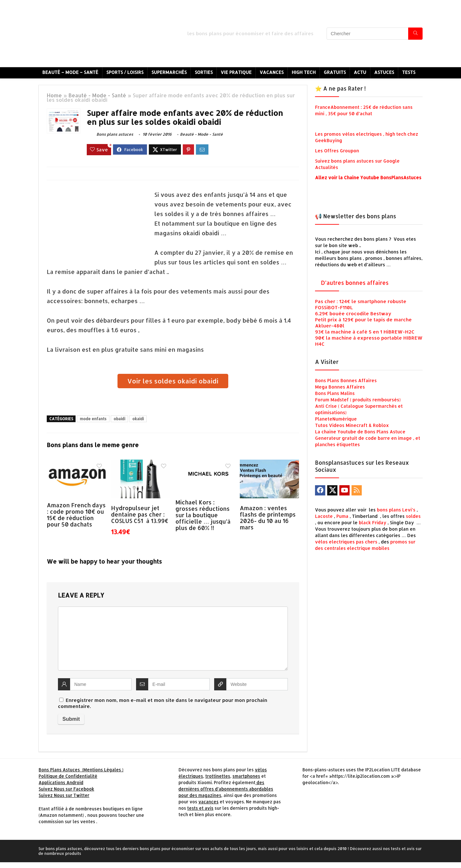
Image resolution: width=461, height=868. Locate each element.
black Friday (373, 522)
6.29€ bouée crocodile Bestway (353, 313)
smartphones (246, 776)
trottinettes (218, 776)
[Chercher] (415, 34)
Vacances (272, 72)
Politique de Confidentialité (68, 776)
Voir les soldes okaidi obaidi (173, 381)
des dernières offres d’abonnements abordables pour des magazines (226, 789)
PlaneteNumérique (336, 419)
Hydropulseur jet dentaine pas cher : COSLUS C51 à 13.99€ (140, 514)
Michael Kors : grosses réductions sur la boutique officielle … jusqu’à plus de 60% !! (203, 515)
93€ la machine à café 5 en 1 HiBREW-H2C (365, 332)
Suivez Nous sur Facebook (67, 789)
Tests (409, 72)
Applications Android (61, 782)
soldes (413, 516)
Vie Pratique (236, 72)
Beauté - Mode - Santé (97, 95)
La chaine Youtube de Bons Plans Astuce (360, 432)
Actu (360, 72)
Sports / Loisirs (125, 72)
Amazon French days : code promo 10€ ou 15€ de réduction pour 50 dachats (76, 515)
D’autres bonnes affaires (355, 283)
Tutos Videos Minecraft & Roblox (352, 425)
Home (54, 95)
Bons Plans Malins (335, 393)
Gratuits (335, 72)
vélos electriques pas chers (346, 542)
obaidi (120, 419)
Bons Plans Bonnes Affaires (346, 380)
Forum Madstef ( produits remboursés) (358, 400)
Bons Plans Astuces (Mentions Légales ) (81, 770)
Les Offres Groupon (338, 151)
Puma (343, 516)
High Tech (304, 72)
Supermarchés (169, 72)
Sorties (204, 72)
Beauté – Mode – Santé (70, 72)
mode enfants (93, 419)
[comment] (173, 639)
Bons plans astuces (110, 134)
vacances (209, 802)
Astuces (384, 72)
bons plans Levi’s (396, 510)
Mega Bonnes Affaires (340, 387)
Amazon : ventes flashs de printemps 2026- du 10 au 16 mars (268, 518)
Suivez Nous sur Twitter (64, 795)
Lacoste (324, 516)
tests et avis (200, 808)
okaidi (138, 419)
